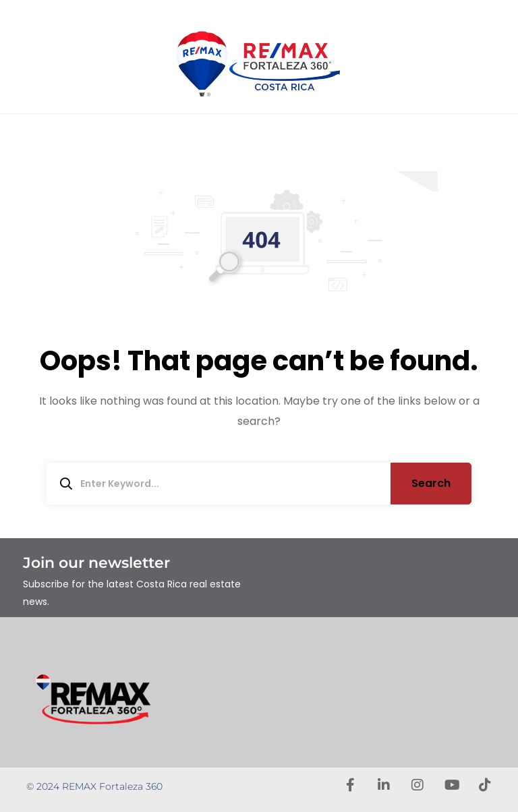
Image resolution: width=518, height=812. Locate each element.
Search (431, 483)
